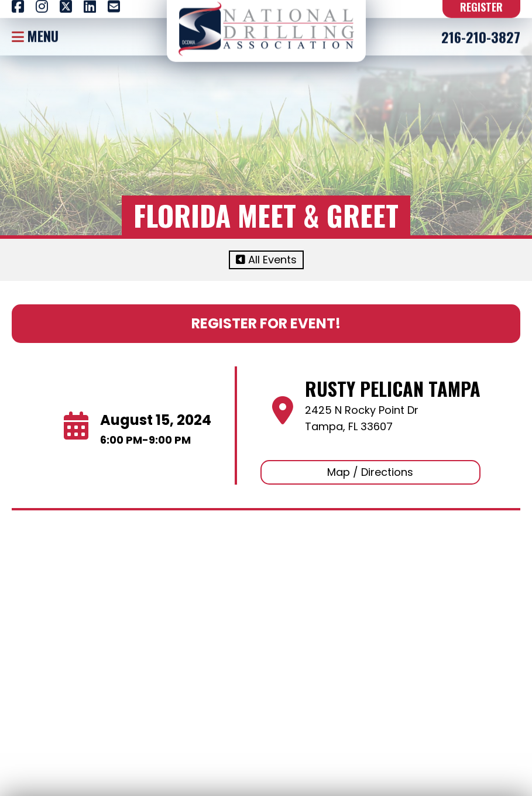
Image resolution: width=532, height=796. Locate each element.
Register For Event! (266, 323)
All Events (266, 260)
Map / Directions (370, 472)
